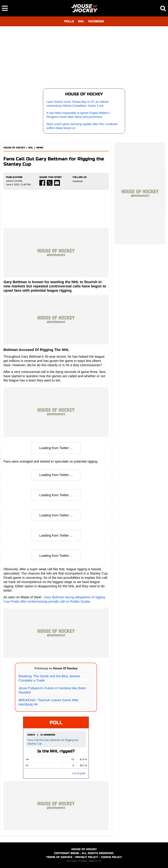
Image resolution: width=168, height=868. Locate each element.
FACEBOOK (96, 21)
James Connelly (14, 181)
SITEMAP (83, 861)
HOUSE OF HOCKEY (14, 148)
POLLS (69, 21)
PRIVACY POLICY (87, 857)
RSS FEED (72, 861)
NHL (81, 21)
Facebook (78, 181)
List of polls (79, 773)
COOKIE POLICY (111, 857)
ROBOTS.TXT (95, 861)
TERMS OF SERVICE (59, 857)
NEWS (40, 148)
